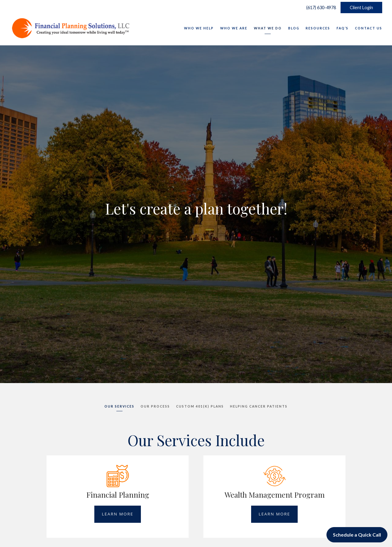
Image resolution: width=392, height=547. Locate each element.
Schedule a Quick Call (357, 535)
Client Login (361, 8)
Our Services (119, 406)
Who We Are (234, 28)
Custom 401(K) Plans (200, 406)
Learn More (117, 514)
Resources (318, 28)
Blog (294, 28)
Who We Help (199, 28)
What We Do (268, 28)
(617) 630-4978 (320, 8)
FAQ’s (343, 28)
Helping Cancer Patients (259, 406)
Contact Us (369, 28)
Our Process (155, 406)
